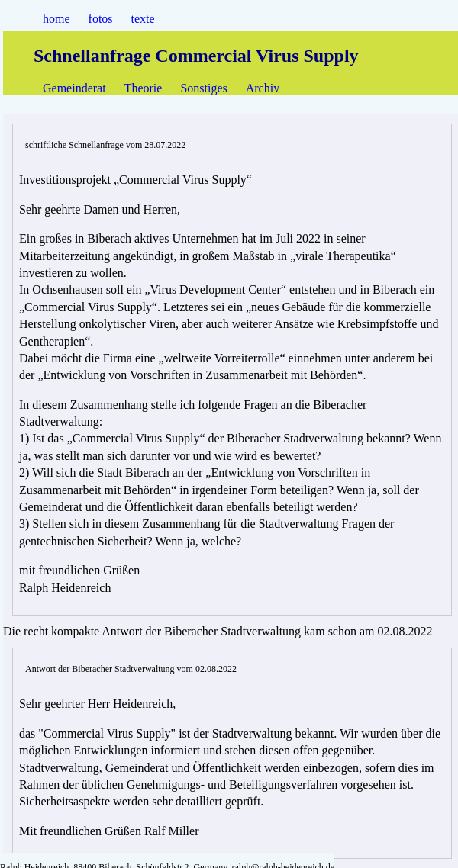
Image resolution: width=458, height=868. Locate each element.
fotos (101, 19)
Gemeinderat (74, 88)
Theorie (144, 88)
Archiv (263, 88)
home (56, 19)
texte (143, 19)
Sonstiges (203, 88)
